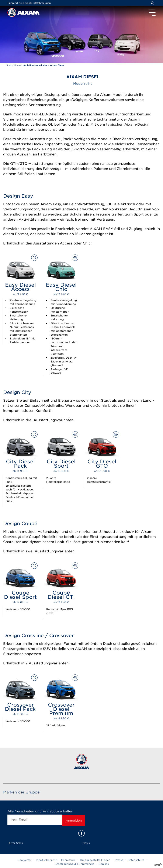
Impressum (68, 860)
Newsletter (24, 860)
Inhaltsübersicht (46, 860)
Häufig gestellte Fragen (95, 860)
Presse (119, 860)
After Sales (16, 843)
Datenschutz (136, 860)
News (86, 843)
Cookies (104, 864)
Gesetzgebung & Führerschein (74, 864)
